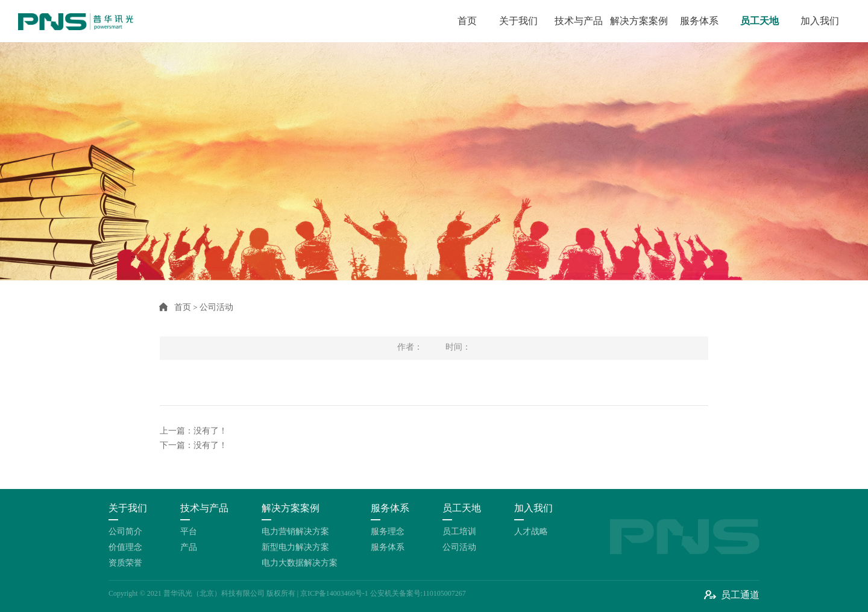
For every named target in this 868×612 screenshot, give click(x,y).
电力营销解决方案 (295, 532)
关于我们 (518, 21)
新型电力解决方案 (295, 547)
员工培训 (459, 532)
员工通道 (740, 595)
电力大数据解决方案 (300, 563)
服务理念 (388, 532)
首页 (467, 21)
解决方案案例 (639, 21)
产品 (189, 547)
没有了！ (210, 431)
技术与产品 (579, 21)
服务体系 (699, 21)
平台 (189, 532)
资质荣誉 (125, 563)
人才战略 (531, 532)
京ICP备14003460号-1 (334, 593)
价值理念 (125, 547)
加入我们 (820, 21)
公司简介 (125, 532)
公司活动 (459, 547)
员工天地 (759, 21)
